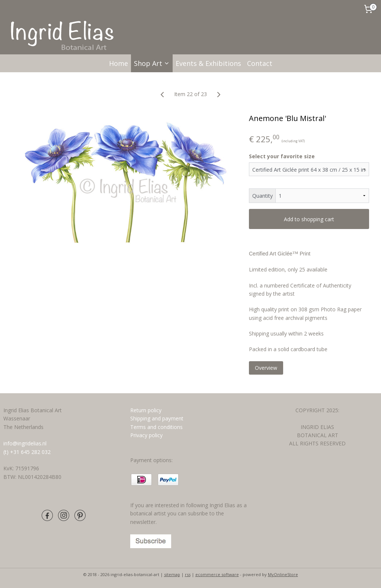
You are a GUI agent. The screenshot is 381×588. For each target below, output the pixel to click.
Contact (260, 63)
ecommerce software (217, 574)
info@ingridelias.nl (25, 443)
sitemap (172, 574)
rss (188, 574)
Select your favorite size (282, 156)
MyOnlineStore (283, 574)
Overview (266, 368)
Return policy (146, 410)
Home (119, 63)
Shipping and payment (157, 418)
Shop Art (152, 63)
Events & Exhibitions (208, 63)
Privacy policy (146, 435)
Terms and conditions (157, 427)
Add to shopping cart (309, 219)
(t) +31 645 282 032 (27, 452)
